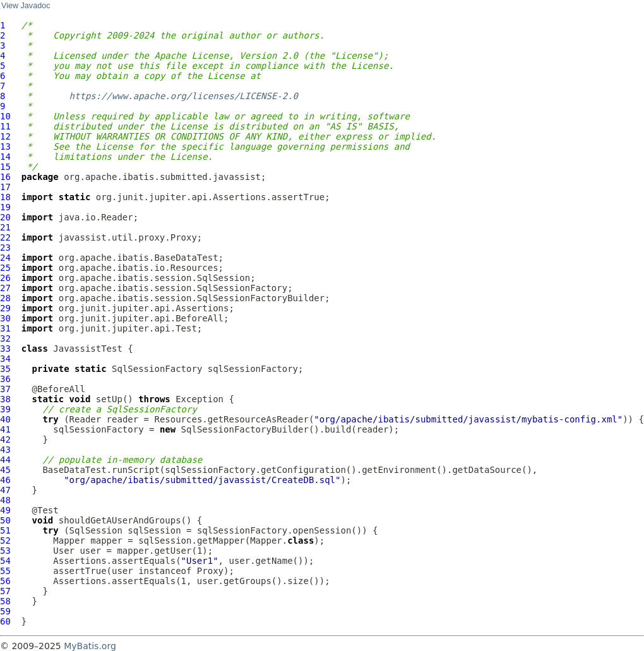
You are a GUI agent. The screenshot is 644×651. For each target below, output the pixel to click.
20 (5, 217)
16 (5, 177)
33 (5, 349)
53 (5, 551)
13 (5, 146)
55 (5, 571)
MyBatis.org (90, 646)
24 (5, 258)
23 (5, 248)
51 (5, 530)
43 (5, 450)
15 (5, 167)
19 (5, 207)
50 (5, 520)
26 (5, 278)
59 (5, 611)
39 (5, 409)
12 (5, 136)
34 (5, 359)
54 (5, 561)
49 (5, 510)
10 (5, 116)
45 (5, 470)
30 (5, 318)
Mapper (69, 541)
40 (5, 419)
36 (5, 379)
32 (5, 338)
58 (5, 601)
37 (5, 389)
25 (5, 268)
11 (5, 126)
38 (5, 399)
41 (5, 429)
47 (5, 490)
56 (5, 581)
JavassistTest (88, 349)
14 (5, 157)
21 (5, 227)
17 (5, 187)
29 (5, 308)
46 (5, 480)
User (64, 551)
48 (5, 500)
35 (5, 369)
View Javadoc (26, 6)
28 (5, 298)
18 (5, 197)
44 (5, 460)
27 (5, 288)
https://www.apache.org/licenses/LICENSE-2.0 (184, 96)
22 (5, 237)
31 (5, 328)
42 (5, 439)
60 (5, 621)
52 (5, 541)
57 (5, 591)
